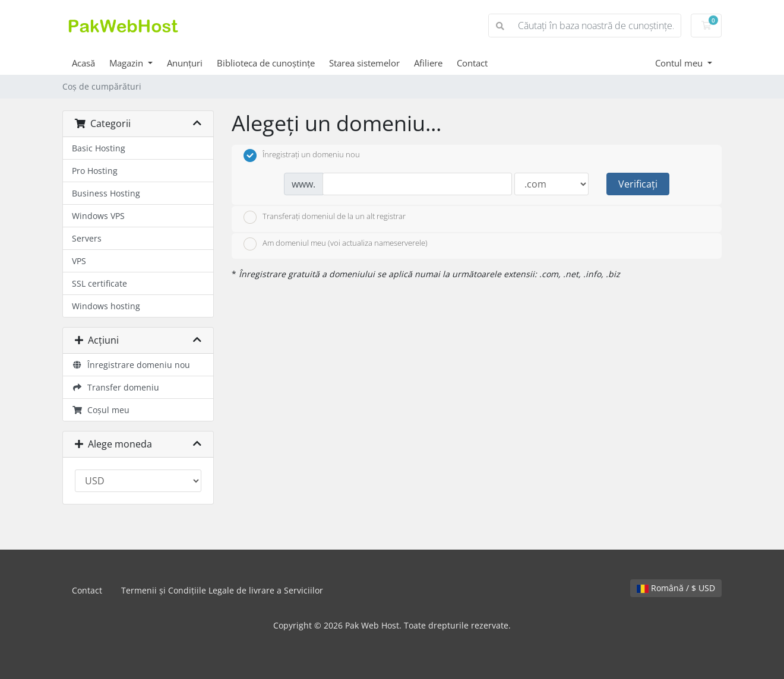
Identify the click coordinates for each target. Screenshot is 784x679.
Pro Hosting (95, 171)
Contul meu (680, 63)
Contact (472, 63)
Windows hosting (106, 306)
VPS (79, 261)
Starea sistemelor (364, 63)
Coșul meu (101, 410)
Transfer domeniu (116, 387)
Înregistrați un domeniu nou (302, 156)
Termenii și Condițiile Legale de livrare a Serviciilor (222, 590)
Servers (87, 238)
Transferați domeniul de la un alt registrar (325, 217)
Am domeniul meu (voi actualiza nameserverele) (336, 244)
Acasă (83, 63)
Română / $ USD (676, 588)
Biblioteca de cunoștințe (266, 63)
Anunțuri (185, 63)
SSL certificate (99, 283)
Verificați (638, 184)
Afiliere (428, 63)
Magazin (127, 63)
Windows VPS (98, 216)
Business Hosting (106, 193)
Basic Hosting (99, 148)
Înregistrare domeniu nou (131, 365)
